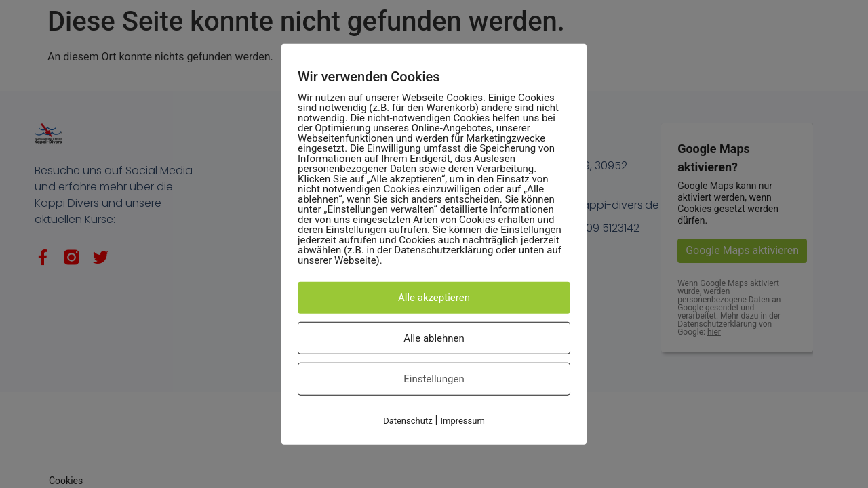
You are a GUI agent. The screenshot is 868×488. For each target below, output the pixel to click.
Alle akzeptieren (434, 298)
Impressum (462, 420)
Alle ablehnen (434, 338)
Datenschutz (408, 420)
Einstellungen (434, 379)
